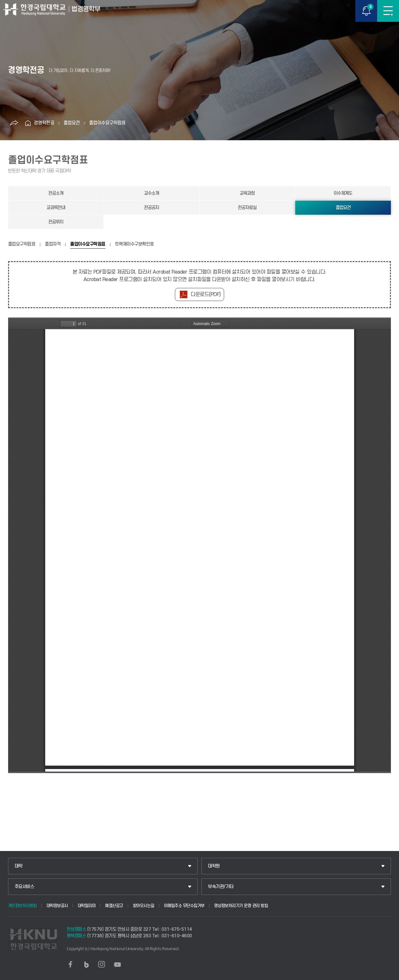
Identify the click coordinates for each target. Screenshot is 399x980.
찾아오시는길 (144, 906)
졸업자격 (53, 244)
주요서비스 (24, 887)
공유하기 (14, 123)
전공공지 (151, 208)
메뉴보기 (388, 11)
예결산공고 (114, 906)
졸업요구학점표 (22, 244)
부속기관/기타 (221, 887)
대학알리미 (87, 906)
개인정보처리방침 (22, 906)
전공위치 (56, 222)
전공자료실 (247, 208)
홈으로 (28, 123)
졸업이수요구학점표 (107, 123)
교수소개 (151, 193)
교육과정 (247, 193)
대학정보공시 (57, 906)
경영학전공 (44, 123)
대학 (19, 866)
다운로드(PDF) (206, 294)
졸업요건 (72, 123)
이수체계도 (343, 193)
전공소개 (56, 193)
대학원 (214, 866)
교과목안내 (56, 208)
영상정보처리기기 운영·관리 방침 (241, 906)
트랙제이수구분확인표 (135, 244)
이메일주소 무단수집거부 (184, 906)
